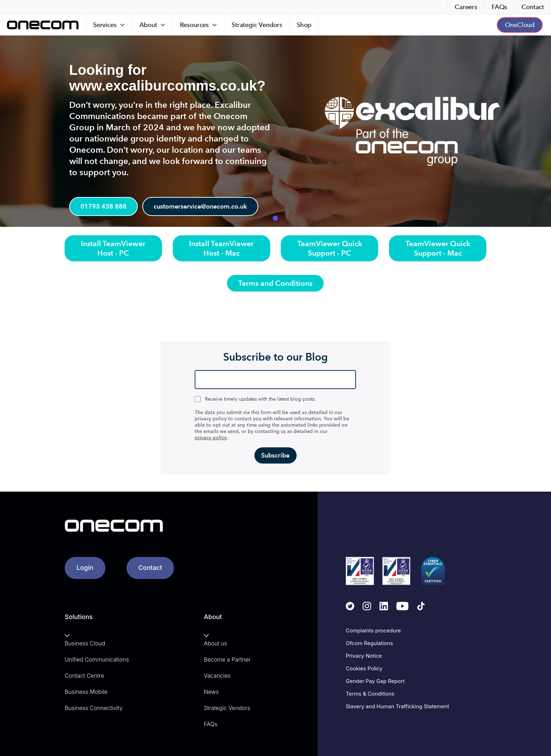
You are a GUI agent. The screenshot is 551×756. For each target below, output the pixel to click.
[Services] (109, 25)
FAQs (499, 7)
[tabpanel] (275, 131)
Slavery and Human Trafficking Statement (397, 706)
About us (215, 643)
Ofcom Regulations (369, 643)
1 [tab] (275, 218)
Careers (466, 7)
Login (85, 568)
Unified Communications (97, 659)
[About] (153, 25)
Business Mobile (86, 692)
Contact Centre (84, 676)
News (211, 692)
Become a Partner (227, 659)
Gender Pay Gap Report (375, 681)
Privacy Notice (364, 656)
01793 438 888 (104, 207)
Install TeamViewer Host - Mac (221, 248)
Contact (533, 7)
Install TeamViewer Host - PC (113, 248)
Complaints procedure (373, 630)
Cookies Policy (364, 668)
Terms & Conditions (370, 694)
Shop (304, 25)
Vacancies (217, 676)
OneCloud (520, 25)
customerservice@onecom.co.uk (203, 207)
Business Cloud (85, 643)
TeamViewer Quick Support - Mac (438, 248)
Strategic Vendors (257, 25)
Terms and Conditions (275, 283)
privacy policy (211, 438)
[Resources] (199, 25)
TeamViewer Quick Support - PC (330, 248)
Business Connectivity (94, 708)
